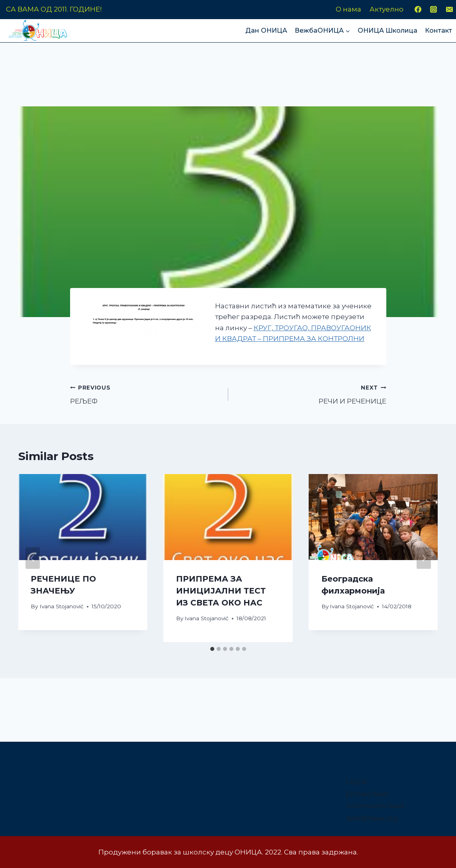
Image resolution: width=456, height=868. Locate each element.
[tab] (212, 649)
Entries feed (367, 794)
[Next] (424, 558)
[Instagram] (434, 10)
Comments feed (375, 806)
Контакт (438, 30)
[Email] (449, 10)
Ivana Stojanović (62, 606)
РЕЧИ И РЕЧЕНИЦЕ (311, 394)
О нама (348, 9)
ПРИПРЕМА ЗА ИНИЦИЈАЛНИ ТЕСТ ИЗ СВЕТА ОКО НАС (221, 591)
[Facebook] (418, 10)
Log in (357, 782)
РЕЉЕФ (146, 394)
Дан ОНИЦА (266, 30)
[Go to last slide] (33, 558)
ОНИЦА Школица (388, 30)
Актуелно (387, 9)
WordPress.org (372, 818)
